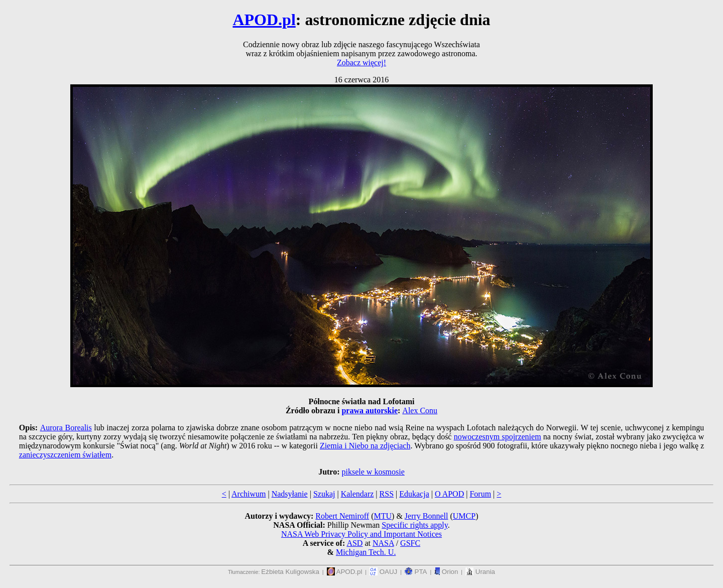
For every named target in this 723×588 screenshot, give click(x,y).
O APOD (449, 494)
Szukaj (324, 494)
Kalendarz (357, 494)
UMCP (464, 516)
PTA (416, 572)
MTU (383, 516)
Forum (480, 494)
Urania (480, 572)
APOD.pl (264, 20)
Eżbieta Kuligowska (290, 572)
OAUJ (383, 572)
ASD (354, 543)
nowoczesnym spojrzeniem (498, 437)
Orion (446, 572)
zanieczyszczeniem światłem (65, 455)
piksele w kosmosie (373, 472)
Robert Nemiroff (342, 516)
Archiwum (249, 494)
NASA (383, 543)
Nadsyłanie (290, 494)
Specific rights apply (414, 525)
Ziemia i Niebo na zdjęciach (365, 446)
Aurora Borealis (66, 428)
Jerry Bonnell (427, 516)
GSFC (410, 543)
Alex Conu (420, 410)
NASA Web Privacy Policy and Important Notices (361, 534)
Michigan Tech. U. (366, 552)
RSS (387, 494)
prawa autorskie (370, 410)
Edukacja (414, 494)
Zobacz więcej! (361, 63)
